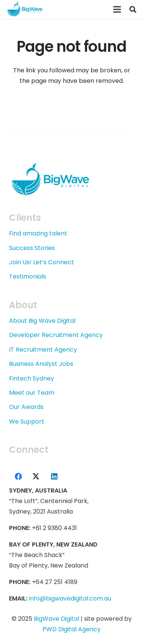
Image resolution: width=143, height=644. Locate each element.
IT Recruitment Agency (43, 350)
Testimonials (28, 276)
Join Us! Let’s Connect (41, 262)
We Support (27, 422)
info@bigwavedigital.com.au (70, 598)
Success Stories (32, 248)
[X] (36, 476)
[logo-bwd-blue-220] (25, 9)
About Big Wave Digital (42, 321)
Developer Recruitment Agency (56, 335)
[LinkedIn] (54, 476)
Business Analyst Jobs (41, 364)
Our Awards (26, 407)
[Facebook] (18, 476)
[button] (133, 9)
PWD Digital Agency (71, 629)
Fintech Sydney (32, 378)
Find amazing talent (38, 233)
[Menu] (117, 9)
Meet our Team (32, 393)
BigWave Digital (56, 619)
